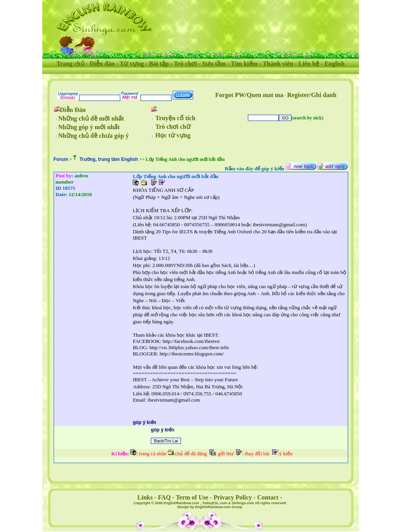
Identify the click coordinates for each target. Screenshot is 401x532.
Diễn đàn (102, 64)
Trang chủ (70, 64)
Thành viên (278, 64)
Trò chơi (185, 64)
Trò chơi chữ (173, 127)
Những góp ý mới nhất (89, 127)
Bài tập (159, 64)
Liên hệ (309, 64)
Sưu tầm (214, 64)
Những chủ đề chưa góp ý (94, 136)
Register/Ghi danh (312, 95)
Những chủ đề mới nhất (91, 118)
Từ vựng (132, 64)
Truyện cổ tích (175, 118)
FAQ (164, 497)
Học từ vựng (173, 135)
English (334, 64)
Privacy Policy (233, 497)
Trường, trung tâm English (109, 159)
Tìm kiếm (244, 64)
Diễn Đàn (73, 110)
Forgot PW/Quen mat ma (249, 95)
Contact (268, 497)
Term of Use (192, 497)
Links (145, 497)
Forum (61, 159)
